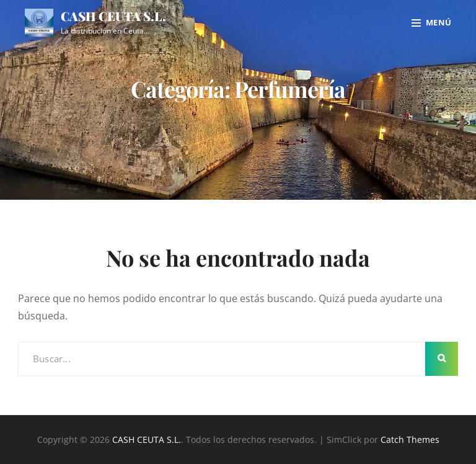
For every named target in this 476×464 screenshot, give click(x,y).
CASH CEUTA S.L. (113, 16)
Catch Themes (410, 439)
